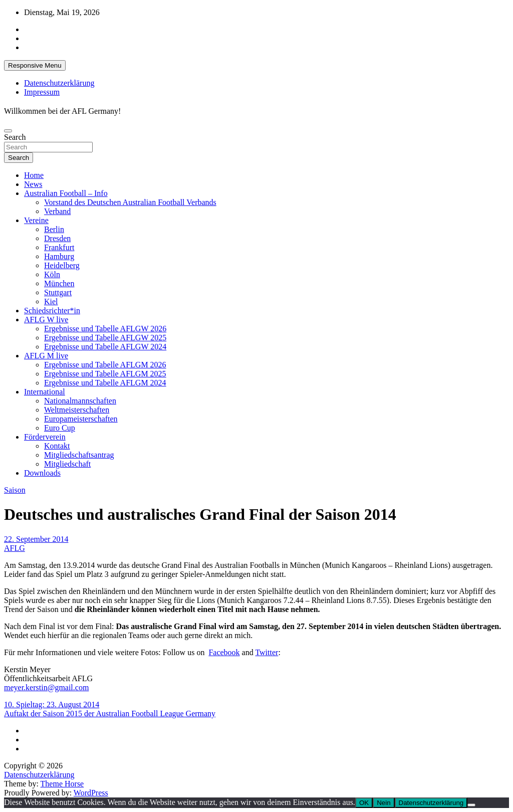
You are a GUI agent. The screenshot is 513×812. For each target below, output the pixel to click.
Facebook (224, 652)
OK (364, 803)
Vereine (36, 220)
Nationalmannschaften (80, 401)
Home (34, 175)
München (59, 283)
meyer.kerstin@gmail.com (46, 687)
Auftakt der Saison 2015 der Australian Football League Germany (110, 714)
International (45, 392)
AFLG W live (46, 320)
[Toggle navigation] (8, 131)
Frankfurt (59, 247)
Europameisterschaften (81, 419)
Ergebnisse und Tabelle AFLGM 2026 (105, 365)
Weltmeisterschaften (77, 410)
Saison (15, 490)
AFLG (15, 548)
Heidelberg (62, 265)
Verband (57, 211)
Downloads (42, 473)
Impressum (42, 92)
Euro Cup (60, 428)
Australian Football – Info (66, 193)
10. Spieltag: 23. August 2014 (52, 704)
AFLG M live (46, 356)
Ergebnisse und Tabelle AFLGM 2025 (105, 374)
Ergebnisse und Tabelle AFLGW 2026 (105, 329)
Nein (383, 803)
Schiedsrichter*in (52, 311)
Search (15, 137)
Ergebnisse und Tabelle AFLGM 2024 (105, 383)
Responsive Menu (35, 65)
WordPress (91, 793)
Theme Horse (62, 784)
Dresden (57, 238)
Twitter (267, 652)
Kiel (51, 301)
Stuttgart (58, 292)
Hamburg (59, 256)
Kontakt (57, 446)
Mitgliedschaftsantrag (79, 455)
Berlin (54, 229)
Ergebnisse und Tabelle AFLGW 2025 (105, 338)
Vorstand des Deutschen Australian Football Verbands (130, 202)
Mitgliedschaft (67, 464)
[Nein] (471, 805)
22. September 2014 (36, 539)
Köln (52, 274)
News (33, 184)
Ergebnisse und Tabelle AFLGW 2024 (105, 347)
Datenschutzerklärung (59, 83)
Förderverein (45, 437)
